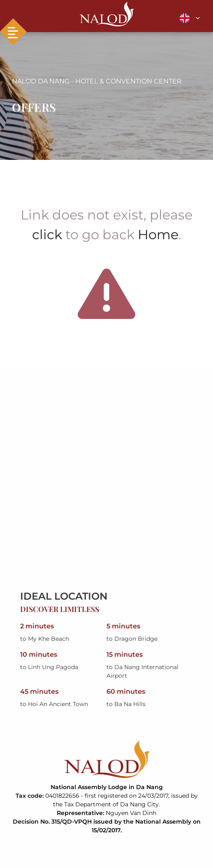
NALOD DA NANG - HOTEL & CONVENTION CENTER (97, 81)
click (47, 234)
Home (158, 234)
